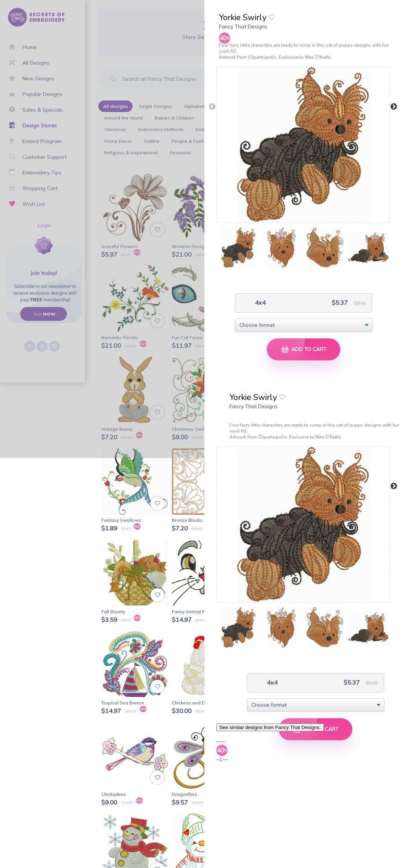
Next (394, 107)
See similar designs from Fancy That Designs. (270, 727)
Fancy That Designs (243, 27)
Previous (212, 107)
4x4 (259, 303)
